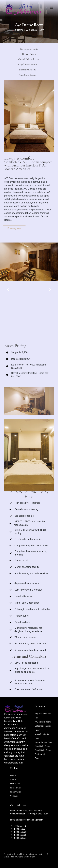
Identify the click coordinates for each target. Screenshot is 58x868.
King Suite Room (42, 746)
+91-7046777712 (18, 826)
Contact (14, 796)
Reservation (16, 792)
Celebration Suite (24, 49)
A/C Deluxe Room (43, 722)
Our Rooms (15, 784)
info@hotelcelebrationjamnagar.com (27, 820)
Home (19, 30)
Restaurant (40, 754)
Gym (37, 758)
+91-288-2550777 (18, 838)
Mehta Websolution (26, 857)
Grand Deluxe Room (44, 742)
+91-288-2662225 (18, 832)
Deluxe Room (17, 54)
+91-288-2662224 (18, 829)
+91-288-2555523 (18, 835)
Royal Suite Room (43, 750)
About (13, 780)
